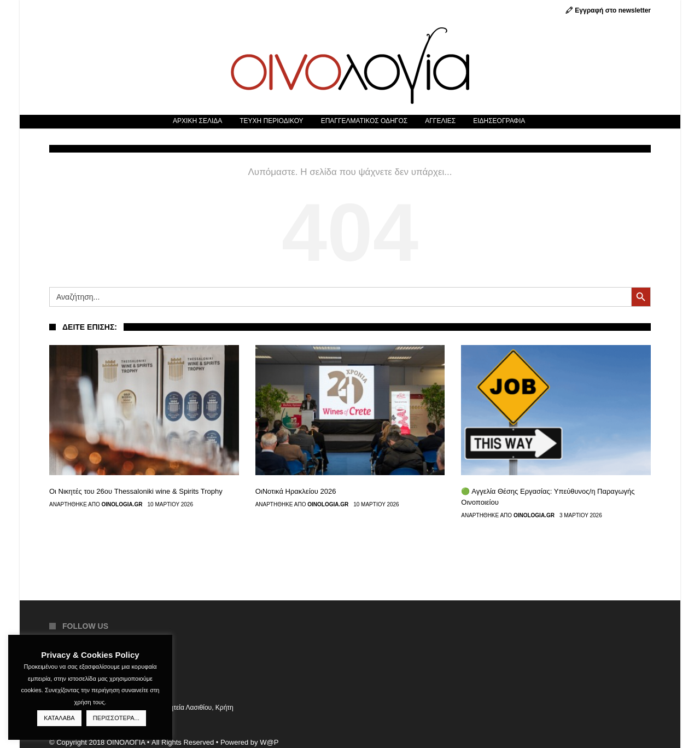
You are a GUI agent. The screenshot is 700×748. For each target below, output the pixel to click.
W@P (269, 742)
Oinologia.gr (122, 505)
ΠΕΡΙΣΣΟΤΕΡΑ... (116, 718)
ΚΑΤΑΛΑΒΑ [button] (59, 718)
